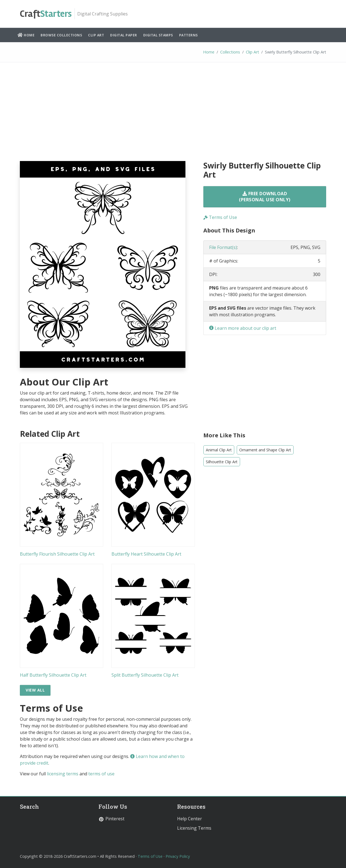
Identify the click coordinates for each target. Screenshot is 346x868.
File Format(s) (223, 247)
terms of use (101, 774)
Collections (230, 52)
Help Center (190, 819)
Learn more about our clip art (243, 328)
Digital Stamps (158, 35)
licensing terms (63, 774)
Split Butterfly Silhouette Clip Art (145, 675)
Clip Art (96, 35)
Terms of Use (220, 217)
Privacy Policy (178, 856)
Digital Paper (124, 35)
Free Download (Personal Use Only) (265, 197)
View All (35, 690)
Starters (46, 14)
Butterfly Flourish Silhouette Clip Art (57, 554)
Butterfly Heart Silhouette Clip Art (146, 554)
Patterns (188, 35)
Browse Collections (61, 35)
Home (26, 35)
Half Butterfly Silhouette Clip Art (53, 675)
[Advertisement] (173, 116)
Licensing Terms (194, 828)
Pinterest (111, 819)
